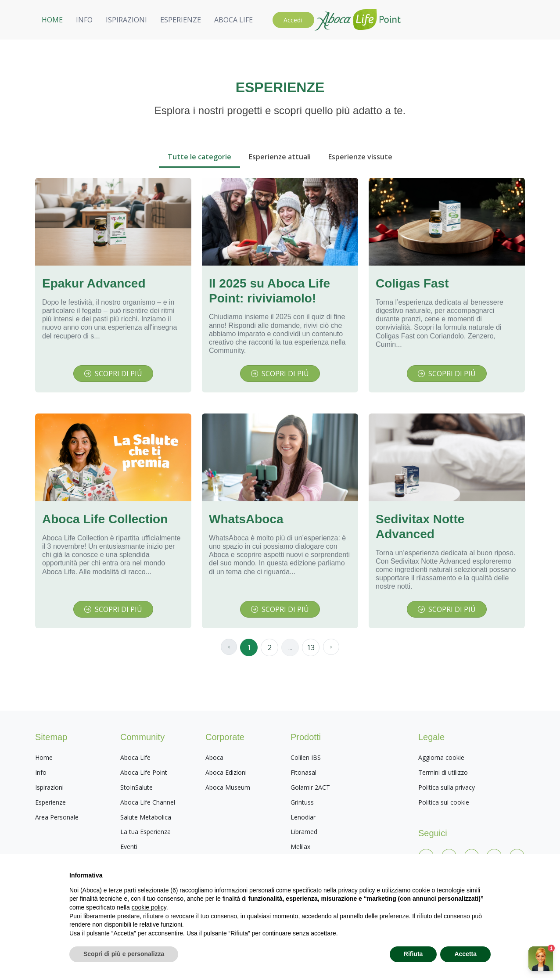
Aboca (214, 757)
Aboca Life (135, 757)
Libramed (304, 832)
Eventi (129, 847)
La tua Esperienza (145, 832)
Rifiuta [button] (413, 954)
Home (44, 757)
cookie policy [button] (149, 907)
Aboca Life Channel (148, 802)
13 (311, 647)
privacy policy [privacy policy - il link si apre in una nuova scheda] (356, 890)
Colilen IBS (306, 757)
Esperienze (50, 802)
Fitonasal (303, 772)
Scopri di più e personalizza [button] (124, 954)
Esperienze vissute (360, 157)
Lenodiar (303, 817)
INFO (295, 20)
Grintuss (302, 802)
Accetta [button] (465, 954)
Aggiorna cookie (441, 757)
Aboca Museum (228, 787)
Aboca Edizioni (226, 772)
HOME (263, 20)
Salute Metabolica (146, 817)
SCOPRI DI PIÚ (113, 374)
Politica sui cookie (444, 802)
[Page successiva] (332, 647)
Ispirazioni (49, 787)
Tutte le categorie (199, 157)
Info (41, 772)
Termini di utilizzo (443, 772)
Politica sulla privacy (447, 787)
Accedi (503, 20)
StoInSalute (136, 787)
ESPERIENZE (391, 20)
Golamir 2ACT (310, 787)
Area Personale (57, 817)
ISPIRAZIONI (337, 20)
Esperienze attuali (280, 157)
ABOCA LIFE (444, 20)
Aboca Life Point (144, 772)
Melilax (300, 847)
